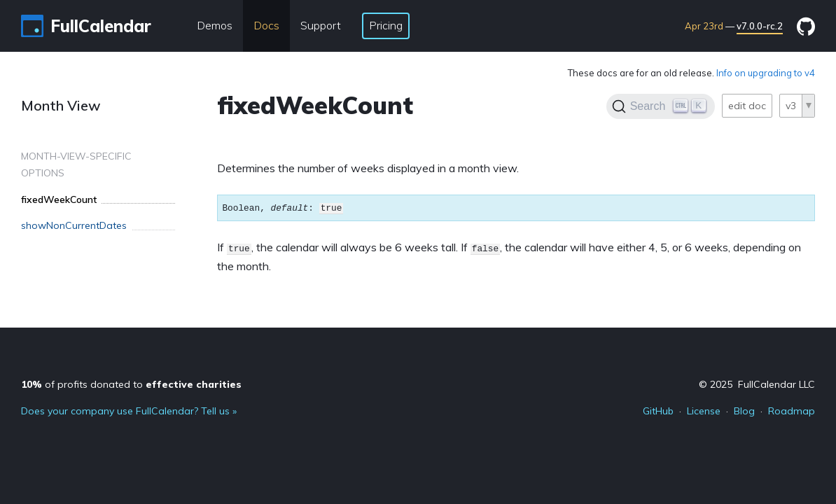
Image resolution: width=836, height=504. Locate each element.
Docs (266, 25)
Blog (744, 411)
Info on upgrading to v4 (766, 73)
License (704, 411)
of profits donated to (131, 384)
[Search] (661, 106)
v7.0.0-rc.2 (760, 26)
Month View (61, 105)
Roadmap (792, 411)
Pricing (386, 25)
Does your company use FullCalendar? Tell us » (129, 411)
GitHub (658, 411)
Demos (215, 25)
